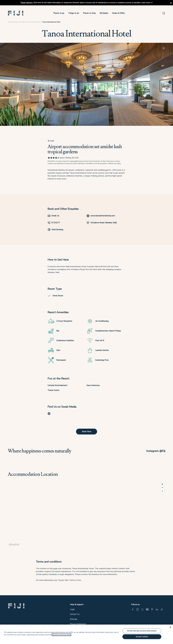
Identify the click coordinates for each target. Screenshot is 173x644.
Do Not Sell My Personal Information (142, 631)
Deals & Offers (118, 13)
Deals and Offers (20, 22)
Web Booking (55, 230)
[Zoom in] (162, 484)
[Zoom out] (162, 488)
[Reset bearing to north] (162, 491)
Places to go (59, 13)
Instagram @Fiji (156, 451)
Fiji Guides (104, 13)
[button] (16, 13)
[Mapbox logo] (14, 545)
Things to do (74, 13)
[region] (86, 514)
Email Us (53, 216)
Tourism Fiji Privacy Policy (61, 635)
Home (10, 22)
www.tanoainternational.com (101, 216)
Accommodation (34, 22)
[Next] (170, 82)
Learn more (146, 3)
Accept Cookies (142, 637)
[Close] (170, 627)
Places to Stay (89, 13)
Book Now (87, 432)
